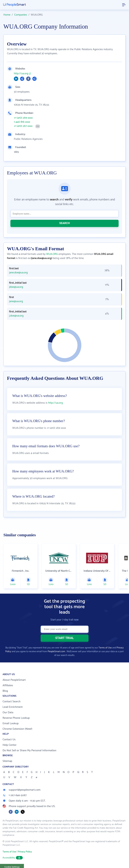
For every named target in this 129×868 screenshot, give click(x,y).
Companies (21, 15)
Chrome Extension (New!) (17, 729)
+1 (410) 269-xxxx (23, 118)
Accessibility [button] (13, 858)
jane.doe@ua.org (18, 273)
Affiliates (8, 685)
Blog (5, 691)
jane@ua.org (16, 301)
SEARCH (65, 223)
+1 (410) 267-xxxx (23, 126)
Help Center (10, 745)
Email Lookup (11, 723)
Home (7, 15)
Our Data (8, 712)
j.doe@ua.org (16, 316)
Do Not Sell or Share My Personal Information (29, 750)
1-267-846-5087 (15, 795)
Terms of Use (105, 648)
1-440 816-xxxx (22, 122)
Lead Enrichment (13, 707)
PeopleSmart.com (56, 652)
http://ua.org (21, 74)
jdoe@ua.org (16, 287)
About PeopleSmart (14, 680)
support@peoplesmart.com (22, 790)
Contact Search (12, 702)
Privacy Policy (25, 852)
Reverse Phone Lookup (16, 718)
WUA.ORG (52, 254)
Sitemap (7, 761)
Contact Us (9, 740)
